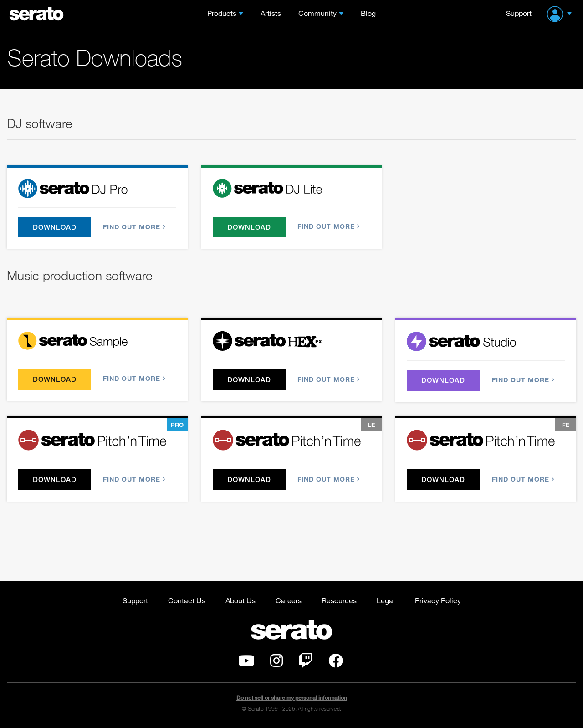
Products (222, 13)
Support (519, 13)
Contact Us (187, 600)
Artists (271, 13)
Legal (386, 600)
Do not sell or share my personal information (292, 698)
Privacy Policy (438, 600)
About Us (240, 600)
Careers (289, 600)
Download (55, 227)
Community (317, 13)
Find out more (133, 227)
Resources (339, 600)
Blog (368, 13)
